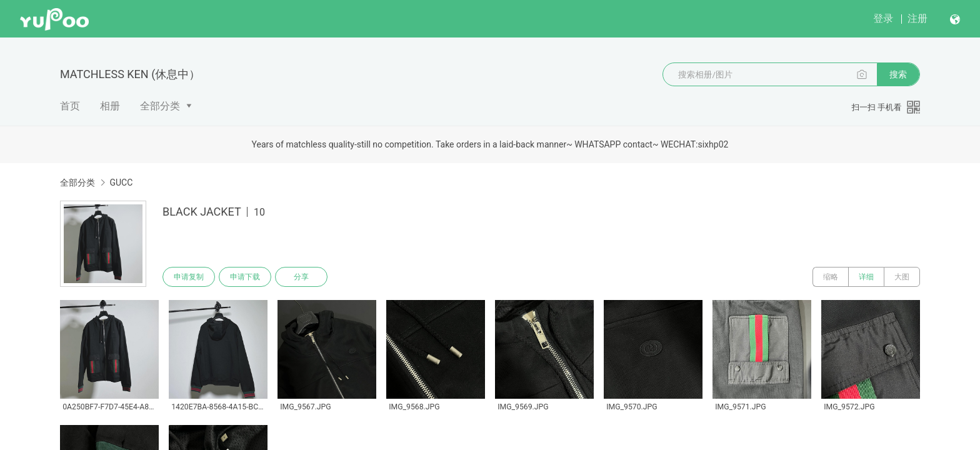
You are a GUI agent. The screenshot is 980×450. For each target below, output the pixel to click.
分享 (301, 277)
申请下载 (245, 277)
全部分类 (160, 106)
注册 (917, 18)
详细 (866, 277)
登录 (883, 18)
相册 (110, 106)
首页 (70, 106)
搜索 (898, 74)
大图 (902, 277)
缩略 (831, 277)
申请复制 (189, 277)
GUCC (121, 182)
